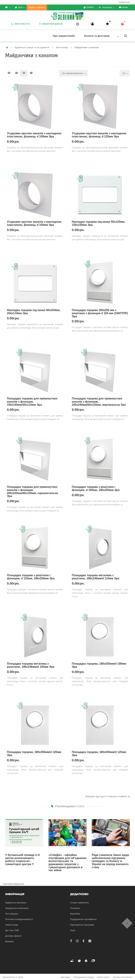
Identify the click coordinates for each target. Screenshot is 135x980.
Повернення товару (84, 977)
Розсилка (75, 908)
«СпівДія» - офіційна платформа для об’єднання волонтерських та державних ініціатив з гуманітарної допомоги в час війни (67, 863)
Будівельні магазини (16, 903)
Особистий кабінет (123, 977)
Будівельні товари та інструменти (32, 47)
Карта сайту (103, 977)
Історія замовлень (80, 903)
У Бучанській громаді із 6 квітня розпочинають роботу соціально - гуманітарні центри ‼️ (22, 860)
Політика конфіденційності (19, 919)
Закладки (65, 977)
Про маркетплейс (64, 36)
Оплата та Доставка (97, 36)
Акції (73, 930)
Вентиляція (62, 47)
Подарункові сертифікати (83, 919)
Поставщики (12, 914)
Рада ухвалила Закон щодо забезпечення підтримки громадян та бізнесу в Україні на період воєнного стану (110, 861)
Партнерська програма (82, 925)
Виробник (75, 914)
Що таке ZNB (12, 930)
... (118, 36)
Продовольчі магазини (17, 908)
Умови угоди (12, 925)
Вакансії (9, 941)
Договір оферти (13, 936)
